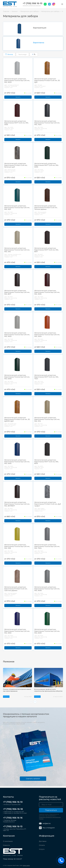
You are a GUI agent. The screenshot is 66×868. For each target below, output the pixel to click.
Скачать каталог (33, 779)
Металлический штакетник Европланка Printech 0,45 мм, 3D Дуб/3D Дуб (17, 419)
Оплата (42, 845)
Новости (6, 845)
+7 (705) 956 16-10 (32, 3)
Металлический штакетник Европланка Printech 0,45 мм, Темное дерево (46, 208)
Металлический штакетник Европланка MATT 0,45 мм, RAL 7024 (46, 377)
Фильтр (9, 54)
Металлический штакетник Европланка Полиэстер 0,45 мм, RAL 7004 (47, 546)
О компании (8, 841)
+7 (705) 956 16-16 (13, 818)
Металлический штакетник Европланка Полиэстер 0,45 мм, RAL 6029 (47, 631)
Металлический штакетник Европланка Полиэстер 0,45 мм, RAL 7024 (47, 123)
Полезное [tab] (9, 662)
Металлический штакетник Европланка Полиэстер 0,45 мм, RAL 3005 (47, 292)
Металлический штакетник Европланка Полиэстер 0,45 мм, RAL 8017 (17, 292)
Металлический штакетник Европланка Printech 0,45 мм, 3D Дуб (47, 80)
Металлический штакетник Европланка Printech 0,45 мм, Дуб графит (48, 504)
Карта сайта (26, 865)
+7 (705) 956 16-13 (13, 826)
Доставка (43, 841)
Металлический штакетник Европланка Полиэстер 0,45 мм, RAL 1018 (17, 546)
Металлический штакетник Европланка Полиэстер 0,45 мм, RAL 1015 (17, 250)
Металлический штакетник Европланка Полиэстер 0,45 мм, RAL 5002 (17, 631)
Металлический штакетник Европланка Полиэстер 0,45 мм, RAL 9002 (17, 335)
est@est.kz (45, 823)
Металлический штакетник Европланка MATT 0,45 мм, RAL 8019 (46, 462)
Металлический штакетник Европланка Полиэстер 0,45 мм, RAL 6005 (17, 377)
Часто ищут (22, 54)
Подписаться (51, 810)
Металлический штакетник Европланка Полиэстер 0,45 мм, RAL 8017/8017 (17, 504)
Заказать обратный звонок (32, 5)
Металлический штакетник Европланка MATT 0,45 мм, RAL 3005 (16, 123)
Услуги (42, 849)
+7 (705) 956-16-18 (13, 809)
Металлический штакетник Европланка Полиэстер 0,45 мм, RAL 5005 (17, 462)
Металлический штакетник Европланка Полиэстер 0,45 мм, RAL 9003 (17, 80)
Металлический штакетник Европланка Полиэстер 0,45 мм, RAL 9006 (47, 589)
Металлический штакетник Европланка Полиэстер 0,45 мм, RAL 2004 (47, 335)
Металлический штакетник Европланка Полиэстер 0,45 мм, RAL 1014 (47, 419)
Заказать (18, 97)
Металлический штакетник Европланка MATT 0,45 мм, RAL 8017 (46, 250)
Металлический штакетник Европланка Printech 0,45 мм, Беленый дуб (16, 165)
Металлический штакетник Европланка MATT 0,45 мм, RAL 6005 (46, 165)
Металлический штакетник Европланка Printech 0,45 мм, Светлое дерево (16, 589)
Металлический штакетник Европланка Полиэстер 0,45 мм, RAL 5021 (17, 208)
